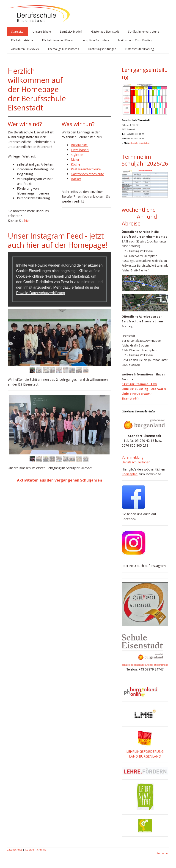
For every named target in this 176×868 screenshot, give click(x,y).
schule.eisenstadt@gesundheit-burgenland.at (145, 665)
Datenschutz (14, 850)
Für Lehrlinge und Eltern (57, 40)
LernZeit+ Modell (71, 32)
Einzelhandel (80, 150)
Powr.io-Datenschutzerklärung (41, 293)
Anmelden (163, 853)
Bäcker (76, 179)
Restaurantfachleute (86, 169)
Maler (75, 159)
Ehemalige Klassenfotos (63, 49)
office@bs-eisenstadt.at (139, 143)
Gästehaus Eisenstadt (105, 32)
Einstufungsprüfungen (102, 49)
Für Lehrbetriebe (22, 40)
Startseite (17, 32)
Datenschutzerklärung (140, 49)
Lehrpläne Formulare (95, 40)
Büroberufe (79, 145)
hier (27, 221)
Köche (76, 164)
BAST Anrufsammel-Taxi (139, 384)
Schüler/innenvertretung (144, 32)
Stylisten (77, 155)
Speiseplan (130, 474)
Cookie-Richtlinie (30, 276)
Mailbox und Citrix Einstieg (135, 40)
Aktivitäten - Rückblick (25, 49)
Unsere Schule (42, 32)
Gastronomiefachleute (87, 174)
